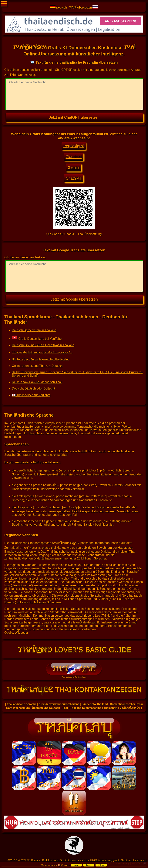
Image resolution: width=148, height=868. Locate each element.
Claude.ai (74, 157)
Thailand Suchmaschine (86, 708)
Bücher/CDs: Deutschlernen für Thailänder (40, 359)
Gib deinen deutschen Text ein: (25, 257)
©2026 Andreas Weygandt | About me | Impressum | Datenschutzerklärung (118, 862)
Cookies (35, 860)
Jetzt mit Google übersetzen (74, 299)
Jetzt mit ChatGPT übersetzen (74, 117)
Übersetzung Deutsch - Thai (50, 708)
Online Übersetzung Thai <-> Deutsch (37, 366)
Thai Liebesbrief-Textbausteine (74, 676)
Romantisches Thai (123, 704)
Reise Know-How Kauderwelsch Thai (37, 382)
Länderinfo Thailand (95, 704)
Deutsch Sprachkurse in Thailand (34, 330)
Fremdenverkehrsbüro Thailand (59, 704)
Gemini (74, 168)
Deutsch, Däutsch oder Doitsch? (34, 388)
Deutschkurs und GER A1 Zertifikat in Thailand (43, 345)
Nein (89, 865)
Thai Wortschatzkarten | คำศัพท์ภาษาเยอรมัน (42, 352)
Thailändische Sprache (22, 704)
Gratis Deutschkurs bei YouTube (37, 339)
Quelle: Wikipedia (16, 633)
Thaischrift (111, 708)
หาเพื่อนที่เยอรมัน (130, 708)
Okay (101, 865)
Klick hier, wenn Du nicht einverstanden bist (66, 860)
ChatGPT (74, 178)
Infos (76, 865)
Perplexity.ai (74, 146)
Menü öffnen (4, 4)
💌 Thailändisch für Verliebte (31, 395)
